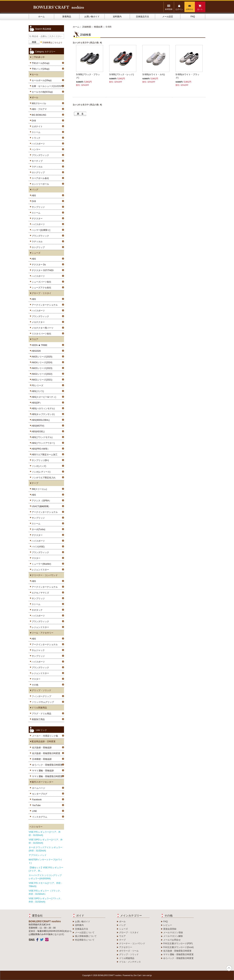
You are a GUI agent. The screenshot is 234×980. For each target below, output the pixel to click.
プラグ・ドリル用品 (41, 714)
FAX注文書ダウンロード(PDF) (178, 943)
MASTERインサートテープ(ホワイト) (45, 861)
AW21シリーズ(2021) (41, 380)
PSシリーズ (37, 385)
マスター (35, 558)
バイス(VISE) (37, 547)
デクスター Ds (38, 265)
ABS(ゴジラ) (37, 391)
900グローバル (38, 103)
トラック (35, 138)
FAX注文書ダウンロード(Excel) (178, 947)
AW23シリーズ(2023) (41, 368)
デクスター (37, 219)
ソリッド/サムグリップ (42, 702)
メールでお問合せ (172, 940)
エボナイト (37, 126)
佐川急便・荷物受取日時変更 (46, 753)
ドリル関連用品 (127, 958)
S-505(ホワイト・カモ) (154, 74)
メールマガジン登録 (173, 933)
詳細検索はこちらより (52, 42)
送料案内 (117, 17)
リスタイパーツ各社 (41, 334)
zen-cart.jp (147, 975)
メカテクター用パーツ (42, 328)
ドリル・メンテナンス (130, 962)
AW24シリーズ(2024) (41, 362)
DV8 (33, 121)
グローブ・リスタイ (129, 933)
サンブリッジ (38, 207)
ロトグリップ (38, 173)
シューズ (123, 929)
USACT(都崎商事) (40, 506)
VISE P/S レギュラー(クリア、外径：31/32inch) (45, 834)
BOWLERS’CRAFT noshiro (110, 975)
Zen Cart (137, 975)
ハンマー (35, 149)
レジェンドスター (40, 570)
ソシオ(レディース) (40, 472)
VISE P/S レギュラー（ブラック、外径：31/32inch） (45, 892)
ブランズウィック (40, 155)
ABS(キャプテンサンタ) (43, 414)
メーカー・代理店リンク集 (45, 736)
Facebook (37, 800)
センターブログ (40, 794)
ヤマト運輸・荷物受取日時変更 (47, 776)
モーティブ (37, 161)
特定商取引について (85, 940)
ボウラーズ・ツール (129, 951)
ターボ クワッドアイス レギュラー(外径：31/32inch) (46, 849)
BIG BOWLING (38, 115)
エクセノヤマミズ (40, 593)
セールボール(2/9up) (41, 80)
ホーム (41, 17)
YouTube (36, 805)
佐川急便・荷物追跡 (42, 748)
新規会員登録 (170, 929)
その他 (34, 685)
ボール (122, 922)
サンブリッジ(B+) (40, 460)
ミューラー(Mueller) (41, 564)
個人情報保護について (86, 936)
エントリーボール (40, 184)
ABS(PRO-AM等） (40, 449)
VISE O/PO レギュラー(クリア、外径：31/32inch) (46, 841)
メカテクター (38, 322)
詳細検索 (87, 27)
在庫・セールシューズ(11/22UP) (47, 86)
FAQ (193, 17)
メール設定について (85, 933)
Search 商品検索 (43, 29)
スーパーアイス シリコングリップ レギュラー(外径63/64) (45, 877)
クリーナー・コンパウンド (132, 943)
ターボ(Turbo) (38, 529)
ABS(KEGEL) (37, 432)
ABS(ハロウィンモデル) (43, 409)
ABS (33, 196)
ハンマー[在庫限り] (40, 230)
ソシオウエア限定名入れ (43, 478)
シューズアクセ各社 (41, 288)
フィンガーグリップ (41, 696)
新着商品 (67, 17)
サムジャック (38, 650)
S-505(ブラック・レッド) (122, 74)
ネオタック (37, 610)
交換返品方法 (142, 17)
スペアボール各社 (40, 178)
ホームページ (39, 788)
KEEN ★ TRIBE (39, 345)
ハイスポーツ (38, 144)
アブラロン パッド (38, 855)
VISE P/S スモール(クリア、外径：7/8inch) (46, 885)
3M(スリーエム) (39, 489)
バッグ (122, 925)
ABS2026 (36, 351)
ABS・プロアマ (39, 109)
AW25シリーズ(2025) (41, 357)
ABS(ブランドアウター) (43, 443)
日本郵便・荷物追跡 (42, 759)
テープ (122, 940)
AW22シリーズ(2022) (41, 374)
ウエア (122, 936)
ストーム (35, 132)
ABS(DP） (36, 403)
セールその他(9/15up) (42, 92)
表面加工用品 (38, 719)
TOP (229, 968)
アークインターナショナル (44, 305)
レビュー (168, 925)
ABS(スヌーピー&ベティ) (43, 397)
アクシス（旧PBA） (41, 501)
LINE (35, 811)
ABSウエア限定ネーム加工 (44, 455)
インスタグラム (40, 817)
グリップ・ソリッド (129, 954)
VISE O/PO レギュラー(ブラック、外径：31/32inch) (46, 900)
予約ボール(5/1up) (40, 63)
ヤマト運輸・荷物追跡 (43, 771)
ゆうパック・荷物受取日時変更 (47, 765)
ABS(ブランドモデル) (41, 437)
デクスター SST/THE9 (42, 270)
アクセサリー (126, 947)
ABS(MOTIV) (37, 426)
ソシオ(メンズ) (38, 466)
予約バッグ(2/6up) (40, 69)
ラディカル (37, 167)
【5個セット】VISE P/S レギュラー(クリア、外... (46, 869)
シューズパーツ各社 (41, 282)
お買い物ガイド (92, 17)
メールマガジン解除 (173, 936)
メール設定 (168, 17)
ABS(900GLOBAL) (40, 420)
